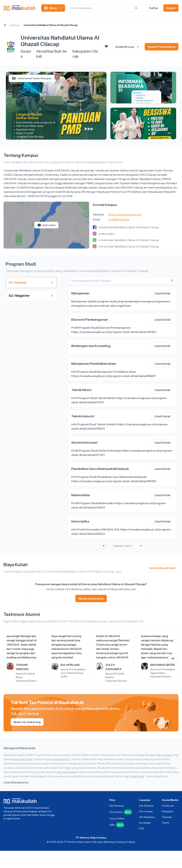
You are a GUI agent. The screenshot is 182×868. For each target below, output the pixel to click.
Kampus (15, 25)
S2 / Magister (31, 296)
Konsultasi (145, 823)
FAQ (142, 828)
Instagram (168, 811)
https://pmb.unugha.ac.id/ (125, 214)
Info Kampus (146, 806)
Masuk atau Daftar (91, 599)
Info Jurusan (146, 811)
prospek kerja (61, 759)
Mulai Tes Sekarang (27, 722)
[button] (172, 659)
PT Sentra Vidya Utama (91, 838)
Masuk (171, 8)
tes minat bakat (67, 772)
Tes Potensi (121, 812)
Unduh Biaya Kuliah (162, 568)
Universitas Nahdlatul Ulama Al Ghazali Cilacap (51, 25)
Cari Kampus (116, 806)
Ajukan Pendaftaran (162, 47)
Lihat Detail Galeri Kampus (32, 78)
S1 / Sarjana (31, 282)
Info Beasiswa (147, 817)
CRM (117, 825)
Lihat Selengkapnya (16, 782)
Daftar (154, 8)
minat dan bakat (23, 759)
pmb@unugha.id (119, 219)
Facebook (168, 806)
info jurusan (164, 755)
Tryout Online (117, 818)
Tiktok (165, 823)
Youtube (167, 817)
